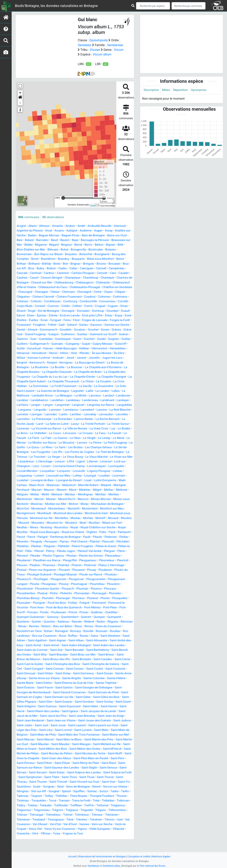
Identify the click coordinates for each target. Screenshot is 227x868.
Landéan (39, 407)
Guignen (102, 347)
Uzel (47, 835)
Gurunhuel (24, 356)
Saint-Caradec (61, 672)
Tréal (125, 812)
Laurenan (95, 435)
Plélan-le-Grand (27, 561)
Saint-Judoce (94, 733)
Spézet (85, 803)
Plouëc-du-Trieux (44, 584)
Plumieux (113, 607)
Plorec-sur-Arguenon (72, 579)
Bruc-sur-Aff (40, 272)
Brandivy (80, 263)
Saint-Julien (114, 733)
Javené (83, 365)
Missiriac (45, 514)
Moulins (36, 533)
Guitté (124, 351)
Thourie (36, 812)
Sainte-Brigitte (38, 691)
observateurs (54, 222)
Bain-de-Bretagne (101, 240)
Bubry (63, 272)
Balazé (39, 244)
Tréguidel (120, 821)
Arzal (49, 235)
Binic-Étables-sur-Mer (51, 253)
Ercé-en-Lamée (27, 323)
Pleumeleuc (25, 575)
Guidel (89, 347)
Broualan (23, 272)
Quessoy (84, 626)
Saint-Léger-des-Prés (111, 737)
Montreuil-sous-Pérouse (33, 528)
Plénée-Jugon (103, 561)
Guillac (115, 347)
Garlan (53, 333)
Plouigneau (90, 593)
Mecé (74, 500)
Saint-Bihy (106, 663)
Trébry (51, 817)
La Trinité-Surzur (75, 435)
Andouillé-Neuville (102, 230)
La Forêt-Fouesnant (65, 393)
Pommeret (24, 616)
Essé (86, 323)
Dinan (81, 314)
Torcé (80, 812)
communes (29, 222)
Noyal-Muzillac (38, 542)
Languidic (88, 416)
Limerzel (107, 472)
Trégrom (90, 821)
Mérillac (103, 505)
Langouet (112, 412)
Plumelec (41, 607)
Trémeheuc (88, 826)
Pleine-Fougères (114, 556)
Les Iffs (38, 463)
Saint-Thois (79, 789)
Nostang (69, 537)
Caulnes (44, 281)
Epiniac (115, 319)
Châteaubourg (98, 286)
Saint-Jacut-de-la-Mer (108, 723)
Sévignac (40, 803)
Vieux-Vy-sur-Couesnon (98, 840)
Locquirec (65, 482)
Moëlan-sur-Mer (64, 514)
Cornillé (78, 309)
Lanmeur (103, 416)
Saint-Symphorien (38, 789)
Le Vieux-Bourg (57, 468)
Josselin (96, 365)
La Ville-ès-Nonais (40, 440)
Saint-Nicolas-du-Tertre (82, 765)
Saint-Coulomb (80, 682)
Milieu (167, 90)
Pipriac (92, 551)
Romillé (22, 644)
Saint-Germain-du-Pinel (61, 705)
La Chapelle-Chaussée (58, 379)
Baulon (75, 244)
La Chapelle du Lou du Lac (51, 384)
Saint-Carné (81, 672)
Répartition (181, 90)
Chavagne (88, 295)
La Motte (82, 402)
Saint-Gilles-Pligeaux (102, 710)
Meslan (52, 509)
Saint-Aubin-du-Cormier (92, 658)
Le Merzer (100, 449)
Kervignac (67, 370)
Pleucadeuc (37, 570)
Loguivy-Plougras (101, 482)
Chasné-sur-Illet (76, 286)
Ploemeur (83, 575)
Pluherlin (95, 602)
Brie (79, 267)
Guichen (77, 347)
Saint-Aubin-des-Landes (58, 658)
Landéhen (75, 407)
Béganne (62, 249)
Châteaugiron (120, 286)
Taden (21, 807)
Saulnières (38, 798)
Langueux (72, 416)
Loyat (90, 491)
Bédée (49, 249)
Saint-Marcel (25, 751)
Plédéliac (53, 556)
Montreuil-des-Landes (83, 523)
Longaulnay (25, 486)
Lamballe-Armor (43, 402)
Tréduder (77, 817)
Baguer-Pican (77, 240)
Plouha (75, 593)
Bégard (75, 249)
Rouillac (49, 644)
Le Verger (38, 468)
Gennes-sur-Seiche (87, 333)
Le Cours (23, 444)
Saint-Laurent (52, 737)
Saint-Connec (39, 682)
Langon (81, 412)
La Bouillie (59, 374)
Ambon (72, 230)
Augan (100, 235)
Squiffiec (98, 803)
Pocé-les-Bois (90, 612)
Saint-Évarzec (94, 696)
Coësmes (54, 305)
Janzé (72, 365)
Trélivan (56, 826)
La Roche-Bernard (68, 430)
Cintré (38, 300)
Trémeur (22, 830)
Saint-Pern (120, 770)
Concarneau (62, 309)
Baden (38, 240)
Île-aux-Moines (104, 361)
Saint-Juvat (33, 737)
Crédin (21, 314)
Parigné (68, 547)
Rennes (73, 635)
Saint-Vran (119, 793)
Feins (34, 328)
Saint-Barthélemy (50, 663)
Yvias (96, 844)
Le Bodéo (90, 440)
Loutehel (23, 491)
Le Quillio (107, 454)
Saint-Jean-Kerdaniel (112, 728)
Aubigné (73, 235)
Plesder (71, 565)
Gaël (31, 333)
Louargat (92, 486)
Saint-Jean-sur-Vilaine (32, 733)
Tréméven (37, 830)
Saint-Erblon (124, 691)
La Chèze (94, 388)
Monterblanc (73, 519)
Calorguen (110, 272)
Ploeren (111, 575)
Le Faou (69, 444)
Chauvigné (72, 295)
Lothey (79, 486)
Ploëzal (51, 579)
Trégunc (22, 826)
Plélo (65, 561)
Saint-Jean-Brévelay (52, 728)
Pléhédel (95, 556)
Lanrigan (91, 421)
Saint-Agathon (90, 649)
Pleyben (68, 575)
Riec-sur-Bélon (102, 635)
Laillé (92, 398)
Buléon (74, 272)
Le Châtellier (121, 440)
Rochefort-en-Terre (70, 640)
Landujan (40, 412)
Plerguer (33, 565)
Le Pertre (65, 454)
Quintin (68, 630)
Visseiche (62, 844)
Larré (110, 430)
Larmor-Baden (43, 430)
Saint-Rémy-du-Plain (88, 775)
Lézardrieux (25, 472)
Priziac (122, 621)
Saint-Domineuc (46, 686)
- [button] (20, 107)
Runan (21, 649)
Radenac (96, 630)
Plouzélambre (54, 602)
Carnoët (123, 277)
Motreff (124, 528)
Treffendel (92, 817)
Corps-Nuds (94, 309)
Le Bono (104, 440)
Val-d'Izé (98, 835)
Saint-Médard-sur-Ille (95, 756)
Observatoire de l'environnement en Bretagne (101, 856)
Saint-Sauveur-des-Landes (63, 779)
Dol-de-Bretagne (120, 314)
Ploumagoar (121, 593)
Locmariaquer (99, 477)
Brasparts (95, 263)
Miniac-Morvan (103, 509)
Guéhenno (52, 342)
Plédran (67, 556)
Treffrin (121, 817)
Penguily (64, 551)
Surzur (123, 803)
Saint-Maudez (48, 756)
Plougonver (104, 589)
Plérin (45, 565)
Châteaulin (24, 291)
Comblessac (117, 305)
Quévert (118, 626)
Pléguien (80, 556)
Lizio (36, 477)
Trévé (101, 830)
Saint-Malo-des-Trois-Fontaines (59, 747)
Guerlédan (33, 347)
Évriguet (22, 328)
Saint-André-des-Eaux (66, 654)
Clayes (49, 300)
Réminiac (48, 635)
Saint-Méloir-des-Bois (42, 761)
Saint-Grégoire (109, 714)
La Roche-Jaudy (93, 430)
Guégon (37, 342)
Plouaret (94, 579)
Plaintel (124, 551)
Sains (32, 649)
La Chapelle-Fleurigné (114, 384)
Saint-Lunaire (62, 742)
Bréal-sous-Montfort (118, 263)
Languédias (55, 416)
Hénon (54, 361)
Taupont (58, 807)
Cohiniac (86, 305)
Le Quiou (122, 454)
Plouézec (34, 589)
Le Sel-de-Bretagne (104, 458)
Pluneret (127, 607)
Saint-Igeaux (43, 723)
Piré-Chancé (108, 551)
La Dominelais (39, 393)
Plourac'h (103, 598)
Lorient (40, 486)
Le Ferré (115, 444)
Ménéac (71, 505)
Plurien (23, 612)
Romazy (117, 640)
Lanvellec (70, 426)
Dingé (103, 314)
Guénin (109, 342)
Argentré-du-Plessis (30, 235)
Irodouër (59, 365)
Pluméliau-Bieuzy (61, 607)
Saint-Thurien (47, 793)
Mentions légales (163, 856)
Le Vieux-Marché (81, 468)
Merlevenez (25, 509)
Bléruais (74, 253)
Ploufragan (68, 589)
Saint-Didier (123, 682)
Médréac (86, 500)
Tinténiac (50, 812)
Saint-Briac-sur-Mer (44, 668)
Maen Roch (37, 495)
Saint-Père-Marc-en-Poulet (93, 770)
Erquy (77, 323)
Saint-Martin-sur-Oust (112, 751)
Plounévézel (58, 598)
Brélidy (59, 267)
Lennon (52, 454)
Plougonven (86, 589)
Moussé (49, 533)
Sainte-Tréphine (71, 696)
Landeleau (91, 407)
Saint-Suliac (58, 784)
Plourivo (22, 602)
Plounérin (41, 598)
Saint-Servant (38, 784)
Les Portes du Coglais (61, 463)
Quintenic (54, 630)
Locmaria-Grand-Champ (70, 477)
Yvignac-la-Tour (113, 844)
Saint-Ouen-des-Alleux (58, 770)
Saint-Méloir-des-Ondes (75, 761)
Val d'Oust (113, 835)
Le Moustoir (36, 454)
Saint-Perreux (26, 775)
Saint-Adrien (69, 649)
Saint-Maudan (26, 756)
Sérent (113, 798)
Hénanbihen (110, 356)
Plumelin (81, 607)
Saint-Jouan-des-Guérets (66, 733)
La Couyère (110, 388)
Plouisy (105, 593)
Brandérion (64, 263)
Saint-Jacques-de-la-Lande (73, 723)
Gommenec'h (26, 337)
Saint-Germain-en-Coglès (96, 705)
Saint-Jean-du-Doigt (82, 728)
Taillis (32, 807)
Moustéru (64, 533)
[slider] (63, 202)
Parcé (57, 547)
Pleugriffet (102, 570)
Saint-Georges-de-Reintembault (91, 700)
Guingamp (62, 351)
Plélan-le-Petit (49, 561)
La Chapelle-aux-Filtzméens (106, 374)
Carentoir (83, 277)
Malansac (54, 495)
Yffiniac (85, 844)
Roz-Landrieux (67, 644)
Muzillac (121, 533)
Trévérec (113, 830)
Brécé (22, 267)
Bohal (86, 253)
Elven (104, 319)
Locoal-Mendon (27, 482)
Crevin (44, 314)
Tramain (92, 812)
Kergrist (22, 370)
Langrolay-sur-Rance (31, 416)
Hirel (75, 361)
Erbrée (126, 319)
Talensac (44, 807)
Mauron (50, 500)
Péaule (125, 547)
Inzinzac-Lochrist (39, 365)
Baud (64, 244)
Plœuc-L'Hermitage (30, 579)
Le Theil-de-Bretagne (92, 463)
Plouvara (36, 602)
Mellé (46, 505)
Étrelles (97, 323)
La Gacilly (87, 393)
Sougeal (72, 803)
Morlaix (112, 528)
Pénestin (50, 551)
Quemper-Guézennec (61, 626)
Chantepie (24, 286)
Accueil (71, 856)
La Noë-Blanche (57, 421)
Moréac (99, 528)
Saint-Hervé (100, 719)
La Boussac (76, 374)
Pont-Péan (36, 621)
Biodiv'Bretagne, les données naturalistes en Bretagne (56, 6)
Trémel (103, 826)
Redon (21, 635)
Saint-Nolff (108, 765)
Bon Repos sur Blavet (63, 258)
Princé (110, 621)
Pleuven (55, 575)
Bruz (54, 272)
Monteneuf (54, 519)
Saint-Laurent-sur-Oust (79, 737)
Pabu (126, 542)
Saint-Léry (24, 742)
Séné (76, 798)
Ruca (110, 644)
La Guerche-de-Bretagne (54, 398)
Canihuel (55, 277)
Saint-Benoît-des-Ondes (80, 663)
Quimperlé (38, 630)
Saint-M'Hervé (103, 761)
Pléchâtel (38, 556)
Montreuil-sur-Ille (63, 528)
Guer (20, 347)
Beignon (88, 249)
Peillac (37, 551)
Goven (84, 337)
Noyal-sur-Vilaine (95, 542)
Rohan (89, 640)
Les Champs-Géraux (75, 458)
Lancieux (97, 402)
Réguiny (33, 635)
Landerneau (109, 407)
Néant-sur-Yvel (27, 537)
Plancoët (23, 556)
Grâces (95, 337)
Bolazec (22, 258)
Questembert (101, 626)
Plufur (83, 602)
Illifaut (21, 365)
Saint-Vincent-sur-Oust (94, 793)
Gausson (66, 333)
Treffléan (108, 817)
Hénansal (23, 361)
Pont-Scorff (53, 621)
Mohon (83, 514)
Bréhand (46, 267)
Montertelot (107, 519)
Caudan (31, 281)
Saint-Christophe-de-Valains (66, 677)
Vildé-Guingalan (27, 844)
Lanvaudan (54, 426)
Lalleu (118, 398)
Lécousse (38, 444)
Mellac (35, 505)
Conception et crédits (139, 856)
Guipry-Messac (93, 351)
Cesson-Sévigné (74, 281)
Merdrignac (87, 505)
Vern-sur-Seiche (29, 840)
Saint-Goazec (27, 714)
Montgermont (40, 523)
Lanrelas (76, 421)
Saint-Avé (117, 658)
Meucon (85, 509)
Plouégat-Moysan (98, 584)
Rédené (122, 630)
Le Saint (36, 458)
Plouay (122, 579)
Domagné (23, 319)
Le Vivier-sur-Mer (107, 468)
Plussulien (56, 612)
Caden (86, 272)
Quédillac (38, 626)
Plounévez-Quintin (81, 598)
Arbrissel (122, 230)
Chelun (102, 295)
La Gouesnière (106, 393)
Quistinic (81, 630)
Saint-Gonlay (70, 714)
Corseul (110, 309)
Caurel (57, 281)
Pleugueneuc (120, 570)
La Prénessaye (105, 426)
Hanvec (38, 356)
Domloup (54, 319)
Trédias (63, 817)
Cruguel (57, 314)
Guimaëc (46, 351)
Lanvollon (86, 426)
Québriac (23, 626)
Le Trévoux (116, 463)
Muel (110, 533)
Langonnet (95, 412)
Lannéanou (120, 416)
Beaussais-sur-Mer (30, 249)
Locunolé (80, 482)
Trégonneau (74, 821)
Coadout (39, 305)
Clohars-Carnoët (96, 300)
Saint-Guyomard (41, 719)
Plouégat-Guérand (71, 584)
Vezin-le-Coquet (53, 840)
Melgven (22, 505)
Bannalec (52, 244)
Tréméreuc (117, 826)
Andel (83, 230)
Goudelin (43, 337)
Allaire (33, 230)
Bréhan (33, 267)
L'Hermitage (43, 472)
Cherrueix (116, 295)
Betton (121, 249)
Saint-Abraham (48, 649)
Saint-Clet (94, 677)
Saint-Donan (67, 686)
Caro (20, 281)
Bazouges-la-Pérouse (106, 244)
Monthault (59, 523)
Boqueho (86, 258)
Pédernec (23, 551)
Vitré (74, 844)
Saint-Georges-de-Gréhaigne (48, 700)
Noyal (98, 537)
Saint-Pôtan (63, 775)
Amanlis (59, 230)
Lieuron (59, 472)
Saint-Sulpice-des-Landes (86, 784)
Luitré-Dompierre (108, 491)
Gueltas (66, 342)
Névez (57, 537)
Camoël (125, 272)
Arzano (60, 235)
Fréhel (21, 333)
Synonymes (200, 90)
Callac (97, 272)
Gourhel (72, 337)
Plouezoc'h (50, 589)
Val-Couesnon (62, 835)
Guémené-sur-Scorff (88, 342)
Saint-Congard (113, 677)
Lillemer (93, 472)
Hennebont (40, 361)
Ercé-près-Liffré (50, 323)
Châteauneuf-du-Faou (89, 291)
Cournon (123, 309)
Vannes (127, 835)
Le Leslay (70, 449)
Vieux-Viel (73, 840)
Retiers (85, 635)
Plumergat (97, 607)
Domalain (39, 319)
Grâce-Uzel (110, 337)
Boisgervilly (100, 253)
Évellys (110, 323)
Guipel (76, 351)
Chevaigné (24, 300)
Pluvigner (72, 612)
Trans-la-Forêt (110, 812)
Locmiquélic (119, 477)
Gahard (41, 333)
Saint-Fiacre (114, 696)
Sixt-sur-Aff (56, 803)
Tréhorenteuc (39, 826)
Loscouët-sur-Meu (59, 486)
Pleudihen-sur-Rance (78, 570)
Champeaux (96, 281)
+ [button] (20, 97)
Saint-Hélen (63, 719)
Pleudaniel (54, 570)
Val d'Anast (82, 835)
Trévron (37, 835)
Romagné (103, 640)
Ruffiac (121, 644)
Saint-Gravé (88, 714)
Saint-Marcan (122, 747)
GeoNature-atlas (111, 866)
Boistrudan (118, 253)
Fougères (124, 328)
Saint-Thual (97, 789)
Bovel (50, 263)
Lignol (81, 472)
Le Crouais (54, 444)
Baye (86, 244)
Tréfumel (23, 821)
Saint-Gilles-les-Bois (72, 710)
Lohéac (120, 482)
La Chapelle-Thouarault (69, 388)
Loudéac (107, 486)
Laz (79, 440)
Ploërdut (97, 575)
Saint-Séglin (91, 779)
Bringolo (102, 267)
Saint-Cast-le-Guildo (105, 672)
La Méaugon (65, 402)
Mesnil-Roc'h (68, 509)
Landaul (111, 402)
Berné (100, 249)
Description (151, 90)
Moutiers (98, 533)
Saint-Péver (45, 775)
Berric (110, 249)
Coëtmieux (71, 305)
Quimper (23, 630)
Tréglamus (39, 821)
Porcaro (69, 621)
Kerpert (53, 370)
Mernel (40, 509)
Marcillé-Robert (90, 495)
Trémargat (71, 826)
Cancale (41, 277)
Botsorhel (101, 258)
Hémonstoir (91, 356)
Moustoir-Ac (81, 533)
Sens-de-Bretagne (94, 798)
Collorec (101, 305)
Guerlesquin (50, 347)
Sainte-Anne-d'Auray (92, 686)
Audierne (87, 235)
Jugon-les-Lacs (115, 365)
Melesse (124, 500)
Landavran (24, 407)
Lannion (38, 421)
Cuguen (69, 314)
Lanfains (54, 412)
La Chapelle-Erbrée (84, 384)
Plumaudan (112, 602)
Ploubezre (24, 584)
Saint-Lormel (41, 742)
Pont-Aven (72, 616)
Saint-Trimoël (67, 793)
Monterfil (90, 519)
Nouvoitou (85, 537)
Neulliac (45, 537)
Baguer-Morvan (55, 240)
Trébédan (23, 817)
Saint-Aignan (110, 649)
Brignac (89, 267)
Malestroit (70, 495)
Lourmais (121, 486)
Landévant (24, 412)
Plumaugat (24, 607)
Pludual (71, 602)
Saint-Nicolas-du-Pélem (48, 765)
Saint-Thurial (116, 789)
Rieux (118, 635)
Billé (32, 253)
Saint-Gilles (49, 710)
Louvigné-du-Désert (70, 491)
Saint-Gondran (49, 714)
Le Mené (85, 449)
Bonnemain (38, 258)
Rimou (21, 640)
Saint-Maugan (69, 756)
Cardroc (69, 277)
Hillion (65, 361)
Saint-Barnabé (26, 663)
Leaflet (93, 210)
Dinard (92, 314)
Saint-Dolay (24, 686)
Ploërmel (125, 575)
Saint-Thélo (61, 789)
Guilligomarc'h (28, 351)
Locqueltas (48, 482)
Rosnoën (36, 644)
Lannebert (24, 421)
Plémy (87, 561)
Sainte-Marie (105, 691)
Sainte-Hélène (84, 691)
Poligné (118, 612)
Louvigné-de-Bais (43, 491)
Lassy (31, 435)
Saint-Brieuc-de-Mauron (95, 668)
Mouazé (22, 533)
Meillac (111, 500)
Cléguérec (75, 300)
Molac (94, 514)
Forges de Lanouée (62, 328)
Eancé (93, 319)
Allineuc (45, 230)
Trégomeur (56, 821)
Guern (65, 347)
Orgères (114, 542)
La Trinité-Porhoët (49, 435)
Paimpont (33, 547)
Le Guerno (25, 449)
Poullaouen (96, 621)
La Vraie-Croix (64, 440)
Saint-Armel (91, 654)
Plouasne (109, 579)
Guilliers (127, 347)
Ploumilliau (24, 598)
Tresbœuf (69, 830)
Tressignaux (86, 830)
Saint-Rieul (111, 775)
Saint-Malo (80, 742)
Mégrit (99, 500)
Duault (82, 319)
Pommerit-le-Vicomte (48, 616)
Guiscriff (112, 351)
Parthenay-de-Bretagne (92, 547)
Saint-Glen (126, 710)
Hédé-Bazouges (57, 356)
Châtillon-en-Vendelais (47, 295)
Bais (29, 244)
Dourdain (69, 319)
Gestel (107, 333)
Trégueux (105, 821)
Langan (68, 412)
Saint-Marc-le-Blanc (50, 751)
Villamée (47, 844)
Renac (61, 635)
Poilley (106, 612)
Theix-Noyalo (101, 807)
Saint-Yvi (23, 798)
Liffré (70, 472)
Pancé (46, 547)
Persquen (79, 551)
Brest (70, 267)
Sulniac (111, 803)
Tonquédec (66, 812)
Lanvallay (37, 426)
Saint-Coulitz (59, 682)
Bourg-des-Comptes (30, 263)
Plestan (108, 565)
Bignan (21, 253)
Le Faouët (84, 444)
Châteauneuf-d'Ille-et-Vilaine (53, 291)
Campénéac (25, 277)
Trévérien (23, 835)
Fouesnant (108, 328)
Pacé (20, 547)
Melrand (58, 505)
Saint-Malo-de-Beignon (106, 742)
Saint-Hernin (82, 719)
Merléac (116, 505)
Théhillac (84, 807)
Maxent (63, 500)
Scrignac (64, 798)
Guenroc (122, 342)
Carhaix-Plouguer (104, 277)
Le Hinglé (55, 449)
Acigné (21, 230)
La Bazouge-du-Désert (92, 370)
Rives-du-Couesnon (41, 640)
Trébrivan (38, 817)
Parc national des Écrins (153, 866)
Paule (114, 547)
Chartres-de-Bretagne (48, 286)
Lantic (119, 421)
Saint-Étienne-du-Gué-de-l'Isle (38, 696)
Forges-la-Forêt (88, 328)
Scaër (52, 798)
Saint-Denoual (103, 682)
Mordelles (84, 528)
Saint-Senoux (111, 779)
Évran (120, 323)
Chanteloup (114, 281)
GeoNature (93, 866)
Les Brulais (51, 458)
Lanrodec (105, 421)
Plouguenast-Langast (54, 593)
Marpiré (108, 495)
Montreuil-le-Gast (112, 523)
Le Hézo (40, 449)
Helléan (75, 356)
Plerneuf (57, 565)
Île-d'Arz (122, 361)
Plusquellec (38, 612)
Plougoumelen (27, 593)
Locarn (47, 477)
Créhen (33, 314)
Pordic (81, 621)
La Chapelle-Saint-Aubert (34, 388)
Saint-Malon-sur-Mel (97, 747)
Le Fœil (128, 444)
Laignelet (79, 398)
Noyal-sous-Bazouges (66, 542)
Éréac (67, 323)
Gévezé (119, 333)
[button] (20, 102)
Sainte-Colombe (61, 691)
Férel (43, 328)
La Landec (105, 398)
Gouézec (58, 337)
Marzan (37, 500)
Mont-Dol (38, 519)
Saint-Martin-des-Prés (80, 751)
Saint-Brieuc (68, 668)
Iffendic (86, 361)
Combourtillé (42, 309)
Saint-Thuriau (26, 793)
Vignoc (121, 840)
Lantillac (22, 426)
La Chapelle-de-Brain (90, 379)
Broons (115, 267)
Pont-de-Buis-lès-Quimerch (100, 616)
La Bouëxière (40, 374)
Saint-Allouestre (38, 654)
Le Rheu (22, 458)
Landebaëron (57, 407)
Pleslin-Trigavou (89, 565)
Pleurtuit (41, 575)
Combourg (24, 309)
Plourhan (117, 598)
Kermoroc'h (38, 370)
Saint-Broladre (39, 672)
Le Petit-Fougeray (86, 454)
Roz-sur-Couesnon (92, 644)
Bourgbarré (118, 258)
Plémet (75, 561)
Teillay (70, 807)
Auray (111, 235)
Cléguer (61, 300)
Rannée (109, 630)
